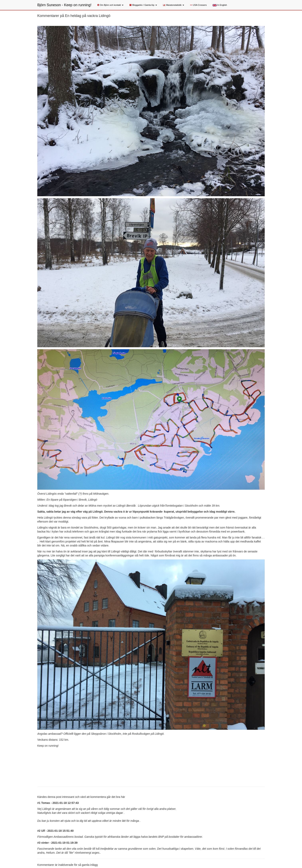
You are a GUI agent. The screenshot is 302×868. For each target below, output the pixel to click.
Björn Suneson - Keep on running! (64, 5)
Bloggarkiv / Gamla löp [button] (143, 5)
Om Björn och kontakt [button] (110, 5)
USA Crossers (198, 5)
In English (220, 5)
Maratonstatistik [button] (174, 5)
